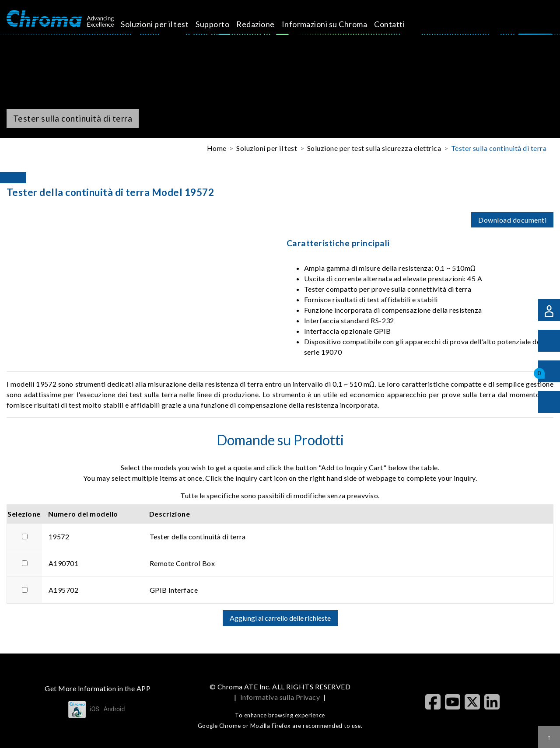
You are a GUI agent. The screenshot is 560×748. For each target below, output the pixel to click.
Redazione (265, 24)
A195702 (63, 590)
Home (217, 148)
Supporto (222, 24)
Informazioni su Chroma (334, 24)
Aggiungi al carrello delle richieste (280, 618)
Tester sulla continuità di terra (499, 148)
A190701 (63, 563)
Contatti (399, 24)
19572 (59, 537)
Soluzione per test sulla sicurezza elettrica (374, 148)
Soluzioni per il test (165, 24)
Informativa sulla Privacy (280, 697)
